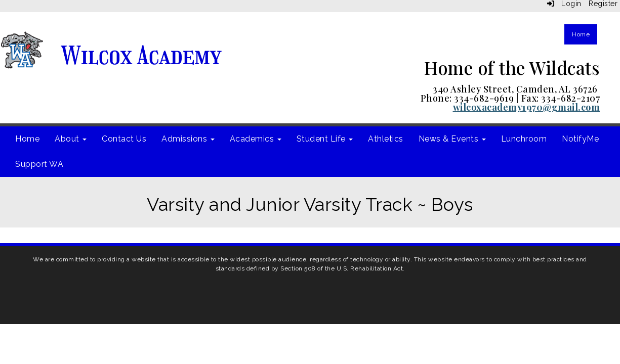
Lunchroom (524, 139)
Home (581, 34)
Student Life (325, 139)
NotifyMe (580, 139)
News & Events (452, 139)
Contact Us (124, 139)
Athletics (386, 139)
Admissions (188, 139)
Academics (256, 139)
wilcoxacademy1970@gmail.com (527, 107)
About (71, 139)
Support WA (39, 164)
